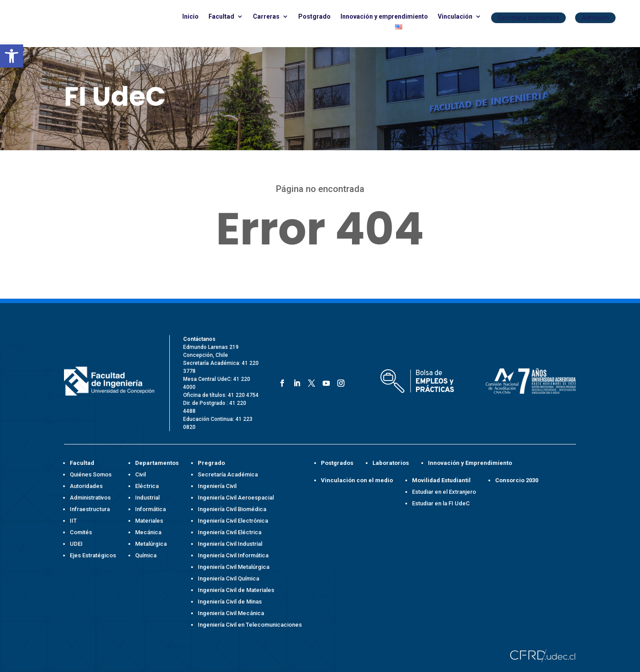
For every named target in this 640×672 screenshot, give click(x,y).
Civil (140, 474)
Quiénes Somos (91, 474)
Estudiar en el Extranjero (444, 492)
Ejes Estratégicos (93, 555)
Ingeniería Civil (217, 486)
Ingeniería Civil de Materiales (236, 590)
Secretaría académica (528, 18)
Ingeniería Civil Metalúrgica (234, 567)
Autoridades (86, 486)
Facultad (221, 17)
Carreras (266, 17)
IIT (73, 521)
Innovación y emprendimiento (384, 17)
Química (146, 555)
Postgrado (314, 17)
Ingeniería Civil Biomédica (232, 509)
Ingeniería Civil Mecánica (231, 613)
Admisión (595, 18)
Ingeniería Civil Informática (233, 555)
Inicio (190, 17)
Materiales (149, 521)
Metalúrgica (151, 544)
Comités (81, 532)
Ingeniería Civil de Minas (230, 602)
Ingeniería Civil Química (228, 578)
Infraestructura (90, 509)
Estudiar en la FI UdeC (441, 503)
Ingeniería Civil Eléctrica (230, 532)
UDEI (76, 544)
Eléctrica (147, 486)
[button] (12, 56)
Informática (150, 509)
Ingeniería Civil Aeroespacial (236, 498)
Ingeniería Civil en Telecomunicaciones (250, 625)
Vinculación (455, 17)
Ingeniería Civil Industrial (230, 544)
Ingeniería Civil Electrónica (233, 521)
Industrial (147, 498)
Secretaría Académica (228, 474)
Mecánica (148, 532)
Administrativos (90, 498)
